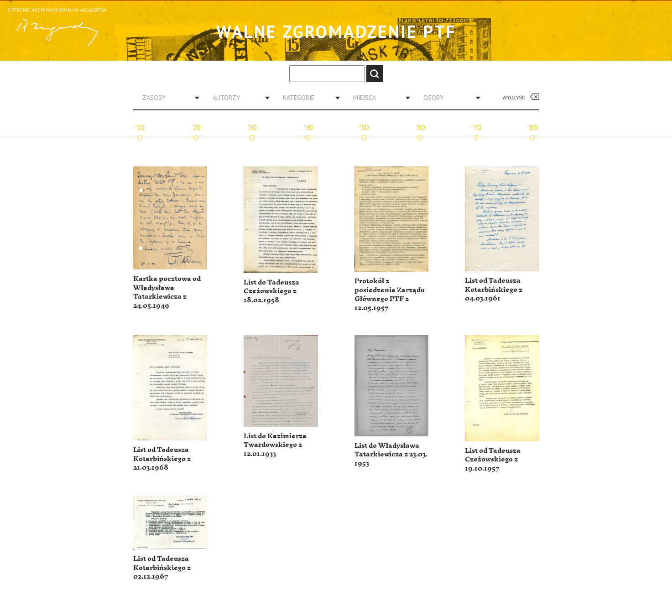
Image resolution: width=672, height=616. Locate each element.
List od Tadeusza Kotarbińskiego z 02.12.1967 (162, 568)
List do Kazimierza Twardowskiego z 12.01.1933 (275, 445)
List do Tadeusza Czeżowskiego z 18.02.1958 (271, 291)
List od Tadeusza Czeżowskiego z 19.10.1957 (493, 460)
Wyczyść (514, 98)
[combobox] (167, 98)
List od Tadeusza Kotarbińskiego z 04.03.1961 (494, 290)
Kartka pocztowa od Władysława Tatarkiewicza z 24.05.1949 (167, 292)
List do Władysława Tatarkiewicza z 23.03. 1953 (391, 455)
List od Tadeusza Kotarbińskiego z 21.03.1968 (162, 459)
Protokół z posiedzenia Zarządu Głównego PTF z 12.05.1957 (390, 295)
